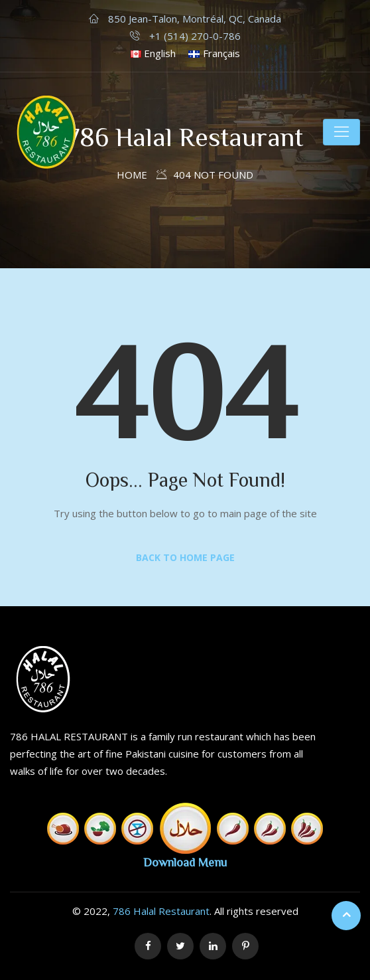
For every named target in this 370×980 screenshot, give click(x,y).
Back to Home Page (185, 557)
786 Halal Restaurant (161, 911)
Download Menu (185, 862)
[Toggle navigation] (341, 132)
